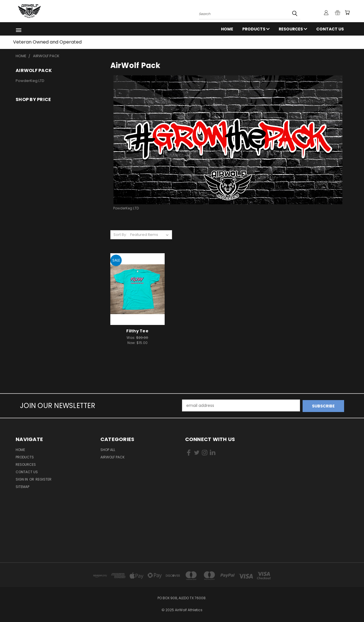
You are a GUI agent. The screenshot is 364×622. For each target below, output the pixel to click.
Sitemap (22, 486)
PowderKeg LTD (30, 81)
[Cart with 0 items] (347, 13)
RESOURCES (293, 29)
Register (44, 479)
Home (227, 29)
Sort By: (120, 235)
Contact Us (330, 29)
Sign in (22, 479)
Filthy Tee (137, 331)
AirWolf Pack (112, 457)
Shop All (108, 449)
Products (256, 29)
